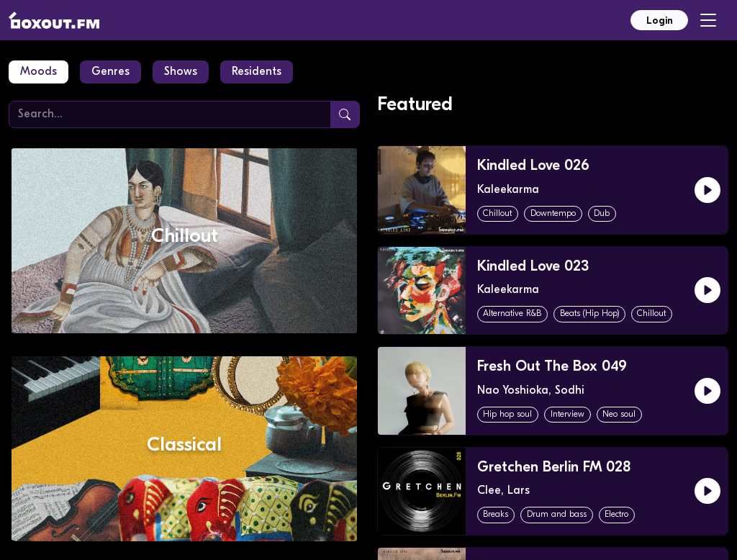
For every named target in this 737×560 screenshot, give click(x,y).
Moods (39, 72)
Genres (110, 72)
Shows (181, 72)
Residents (257, 72)
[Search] (170, 114)
